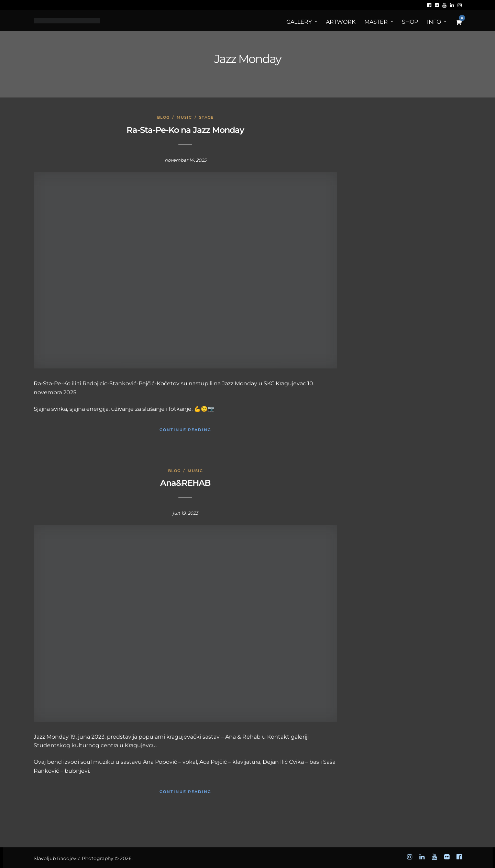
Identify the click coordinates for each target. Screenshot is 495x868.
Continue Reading (185, 430)
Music (184, 117)
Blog (163, 117)
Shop (410, 22)
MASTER (376, 22)
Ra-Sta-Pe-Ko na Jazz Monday (185, 130)
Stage (206, 117)
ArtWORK (341, 22)
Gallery (299, 22)
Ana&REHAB (185, 483)
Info (434, 22)
